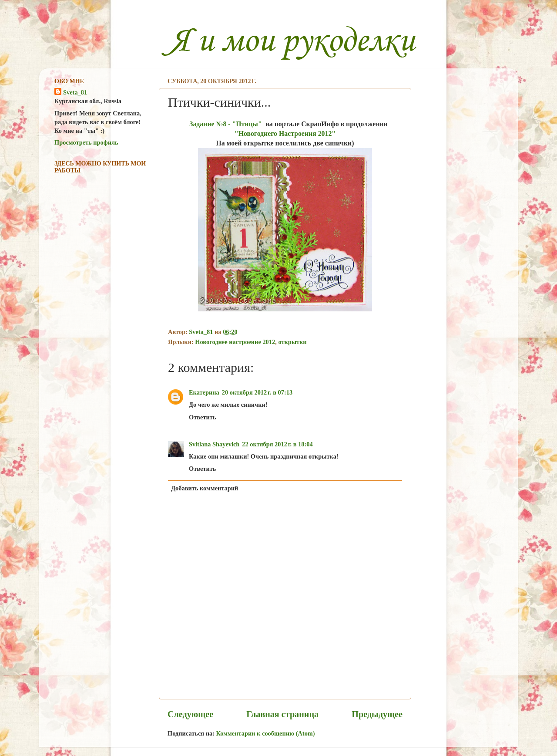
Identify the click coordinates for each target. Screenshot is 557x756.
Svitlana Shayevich (214, 444)
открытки (292, 342)
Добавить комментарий (205, 488)
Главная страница (282, 714)
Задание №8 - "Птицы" (225, 124)
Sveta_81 (75, 92)
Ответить (202, 417)
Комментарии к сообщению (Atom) (266, 733)
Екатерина (204, 392)
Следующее (190, 714)
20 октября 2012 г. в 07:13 (257, 392)
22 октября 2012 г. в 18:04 (277, 444)
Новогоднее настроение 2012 (235, 342)
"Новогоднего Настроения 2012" (285, 133)
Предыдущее (377, 714)
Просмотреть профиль (86, 142)
